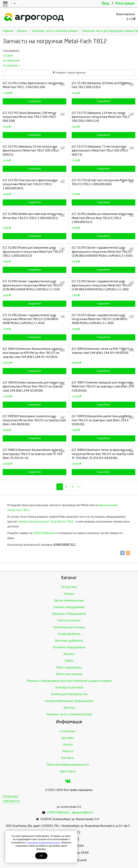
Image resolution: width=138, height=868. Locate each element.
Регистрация (125, 4)
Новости (68, 751)
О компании (68, 731)
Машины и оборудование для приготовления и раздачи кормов (69, 681)
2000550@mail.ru (44, 533)
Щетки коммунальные (69, 600)
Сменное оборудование (69, 607)
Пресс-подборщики (69, 667)
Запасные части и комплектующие (69, 714)
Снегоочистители (69, 620)
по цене (8, 56)
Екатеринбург (11, 796)
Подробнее (34, 101)
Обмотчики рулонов (69, 674)
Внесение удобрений (69, 641)
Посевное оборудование (69, 647)
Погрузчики (69, 587)
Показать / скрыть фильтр (69, 73)
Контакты (68, 758)
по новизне (12, 65)
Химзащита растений (69, 687)
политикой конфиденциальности (44, 843)
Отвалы (69, 594)
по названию (11, 60)
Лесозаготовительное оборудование (69, 701)
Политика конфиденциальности (68, 765)
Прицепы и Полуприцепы (69, 614)
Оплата (68, 745)
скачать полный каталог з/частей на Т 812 (46, 522)
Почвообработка (69, 634)
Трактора (69, 708)
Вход (105, 4)
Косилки (69, 654)
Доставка (68, 738)
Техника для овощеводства (69, 694)
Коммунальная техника (69, 627)
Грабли (69, 661)
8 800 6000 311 (12, 801)
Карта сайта (68, 771)
